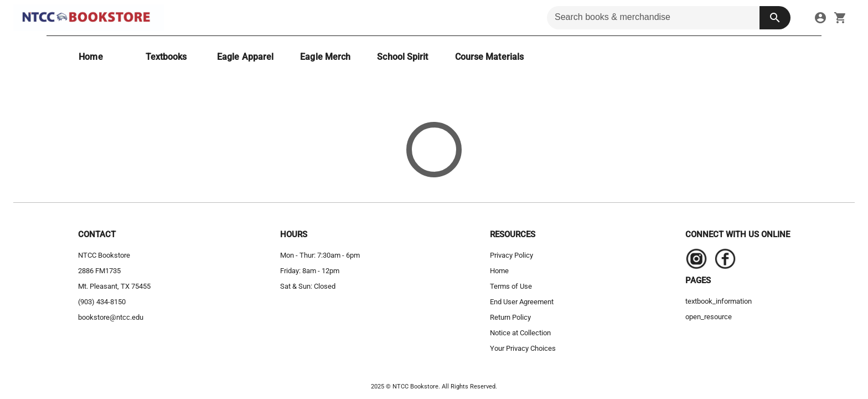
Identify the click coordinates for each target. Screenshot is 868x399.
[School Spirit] (402, 57)
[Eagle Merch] (325, 57)
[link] (820, 18)
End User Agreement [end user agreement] (522, 302)
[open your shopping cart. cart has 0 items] (840, 18)
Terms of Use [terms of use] (511, 286)
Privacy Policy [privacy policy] (512, 255)
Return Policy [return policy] (510, 317)
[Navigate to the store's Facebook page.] (722, 262)
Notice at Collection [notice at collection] (520, 333)
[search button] (775, 18)
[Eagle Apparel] (245, 57)
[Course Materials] (490, 57)
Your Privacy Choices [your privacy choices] (523, 348)
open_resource (709, 317)
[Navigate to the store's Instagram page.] (696, 262)
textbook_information (719, 301)
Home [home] (499, 271)
